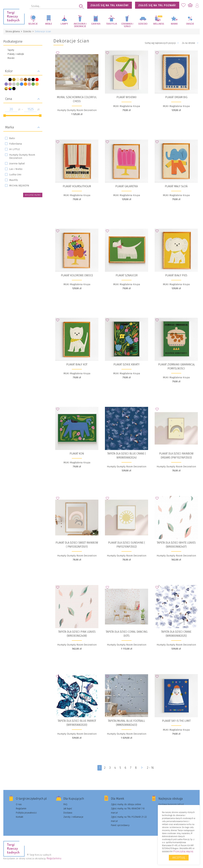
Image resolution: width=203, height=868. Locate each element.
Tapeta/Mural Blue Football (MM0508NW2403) (127, 723)
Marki (174, 24)
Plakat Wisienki (127, 97)
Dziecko (143, 24)
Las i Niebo (16, 169)
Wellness (159, 24)
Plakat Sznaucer (127, 275)
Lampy (64, 24)
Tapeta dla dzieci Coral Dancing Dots (127, 634)
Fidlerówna (16, 144)
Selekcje (33, 24)
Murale (11, 58)
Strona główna (13, 32)
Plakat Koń (77, 454)
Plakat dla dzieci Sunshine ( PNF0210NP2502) (127, 545)
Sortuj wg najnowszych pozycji (162, 43)
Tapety (11, 50)
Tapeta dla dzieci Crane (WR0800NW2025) (176, 634)
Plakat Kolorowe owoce (77, 275)
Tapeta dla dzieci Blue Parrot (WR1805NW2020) (77, 723)
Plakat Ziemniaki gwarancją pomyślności (176, 366)
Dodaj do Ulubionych (59, 54)
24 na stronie (190, 43)
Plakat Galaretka (127, 186)
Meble (49, 24)
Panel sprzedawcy (120, 825)
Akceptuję (179, 858)
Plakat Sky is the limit (176, 721)
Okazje (190, 24)
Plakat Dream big (176, 97)
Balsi (12, 138)
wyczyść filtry (33, 195)
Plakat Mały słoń (176, 186)
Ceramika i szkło (127, 25)
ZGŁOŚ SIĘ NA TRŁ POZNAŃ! (157, 5)
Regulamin (21, 809)
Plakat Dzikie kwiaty (127, 364)
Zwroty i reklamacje (73, 817)
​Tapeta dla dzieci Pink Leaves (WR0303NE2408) (77, 634)
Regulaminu (54, 858)
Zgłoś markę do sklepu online (126, 804)
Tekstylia (112, 24)
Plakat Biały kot (77, 364)
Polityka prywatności (26, 813)
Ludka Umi (15, 175)
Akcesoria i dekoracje (80, 25)
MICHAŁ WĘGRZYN (19, 186)
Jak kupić (68, 809)
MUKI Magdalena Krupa (127, 106)
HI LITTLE (14, 149)
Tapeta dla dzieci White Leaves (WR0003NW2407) (176, 545)
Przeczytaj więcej (183, 851)
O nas (19, 804)
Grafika (96, 24)
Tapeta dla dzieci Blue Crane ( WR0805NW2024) (127, 456)
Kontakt (19, 817)
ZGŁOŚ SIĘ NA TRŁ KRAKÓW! (110, 5)
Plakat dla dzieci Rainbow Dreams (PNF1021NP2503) (176, 456)
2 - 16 (151, 768)
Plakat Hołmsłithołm (77, 186)
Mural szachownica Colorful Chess (77, 99)
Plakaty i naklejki (16, 54)
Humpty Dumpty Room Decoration (22, 156)
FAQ (65, 804)
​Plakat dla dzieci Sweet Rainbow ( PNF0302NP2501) (77, 545)
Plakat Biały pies (176, 275)
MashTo (14, 180)
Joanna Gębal (17, 163)
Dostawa (68, 813)
